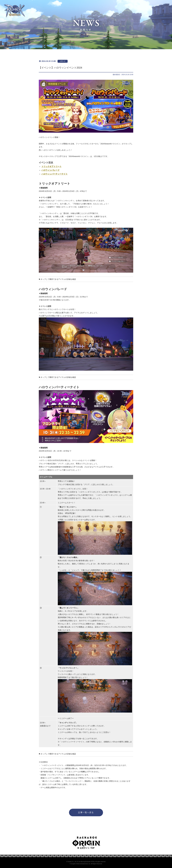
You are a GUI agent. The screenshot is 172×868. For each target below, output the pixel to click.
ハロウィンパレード (50, 170)
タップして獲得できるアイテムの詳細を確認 (58, 279)
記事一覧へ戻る (86, 812)
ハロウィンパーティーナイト (55, 174)
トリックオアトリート (51, 166)
